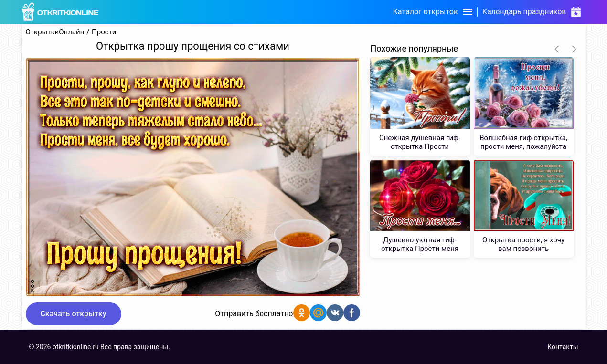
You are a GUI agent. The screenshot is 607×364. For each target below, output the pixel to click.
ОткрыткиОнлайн (55, 32)
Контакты (563, 347)
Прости (104, 32)
